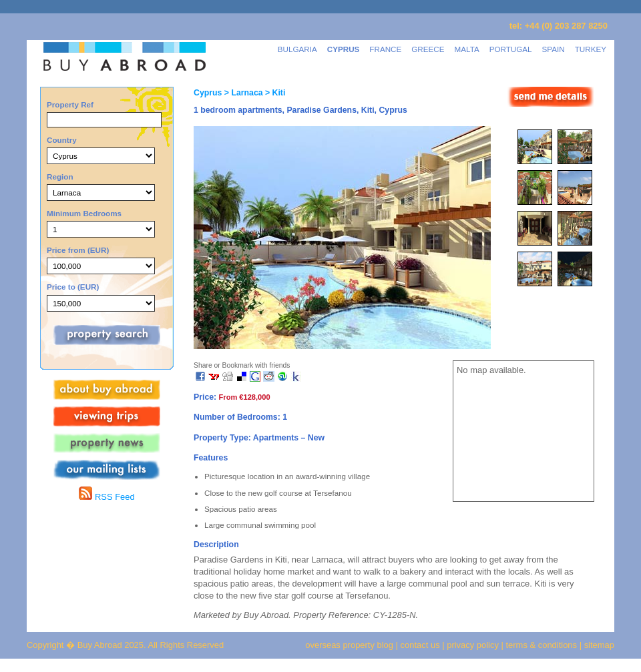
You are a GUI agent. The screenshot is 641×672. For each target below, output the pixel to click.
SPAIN (554, 49)
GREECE (428, 49)
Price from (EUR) (78, 250)
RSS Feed (106, 497)
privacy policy (473, 645)
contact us (420, 645)
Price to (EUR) (73, 287)
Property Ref (70, 104)
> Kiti (274, 93)
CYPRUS (344, 49)
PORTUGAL (511, 49)
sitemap (598, 645)
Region (60, 177)
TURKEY (591, 49)
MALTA (467, 49)
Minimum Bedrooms (84, 213)
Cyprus (208, 93)
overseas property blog (349, 645)
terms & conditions (543, 645)
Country (62, 140)
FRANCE (385, 49)
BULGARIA (297, 49)
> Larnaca (242, 93)
